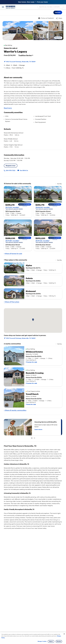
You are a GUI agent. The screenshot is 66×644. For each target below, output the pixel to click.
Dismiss (59, 641)
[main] (33, 330)
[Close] (64, 634)
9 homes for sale (31, 362)
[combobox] (50, 7)
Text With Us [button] (24, 170)
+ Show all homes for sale (13, 254)
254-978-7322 (10, 170)
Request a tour (11, 166)
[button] (58, 12)
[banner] (33, 2)
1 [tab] (32, 438)
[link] (18, 31)
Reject (51, 641)
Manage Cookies (42, 641)
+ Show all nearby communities (15, 410)
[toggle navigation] (3, 7)
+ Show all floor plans (12, 302)
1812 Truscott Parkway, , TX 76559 (21, 62)
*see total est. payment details (14, 208)
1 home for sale (31, 404)
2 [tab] (35, 438)
